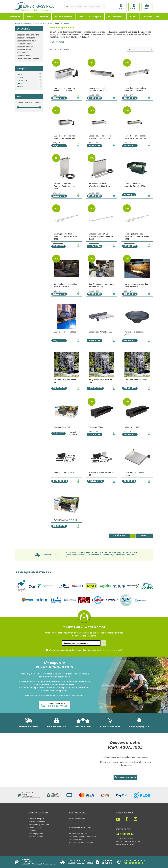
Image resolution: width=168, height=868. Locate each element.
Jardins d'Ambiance (37, 822)
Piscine (133, 17)
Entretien (44, 17)
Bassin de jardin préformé (28, 35)
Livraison (32, 831)
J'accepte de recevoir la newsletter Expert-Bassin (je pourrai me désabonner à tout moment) (86, 650)
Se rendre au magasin (125, 777)
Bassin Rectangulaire (26, 38)
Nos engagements (36, 834)
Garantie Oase (35, 828)
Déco (81, 17)
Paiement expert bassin (39, 825)
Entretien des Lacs (151, 17)
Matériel (30, 17)
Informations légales (78, 834)
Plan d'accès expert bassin (81, 843)
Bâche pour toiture (77, 819)
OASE (19, 75)
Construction (15, 17)
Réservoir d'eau (23, 56)
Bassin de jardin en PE (26, 47)
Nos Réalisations (36, 837)
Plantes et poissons (63, 17)
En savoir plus (58, 42)
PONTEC (20, 78)
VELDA (20, 87)
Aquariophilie (95, 17)
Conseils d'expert (36, 819)
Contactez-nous (76, 840)
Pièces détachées (116, 17)
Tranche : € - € (29, 103)
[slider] (18, 107)
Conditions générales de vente (82, 837)
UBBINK (20, 84)
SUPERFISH (22, 81)
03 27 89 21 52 (136, 863)
